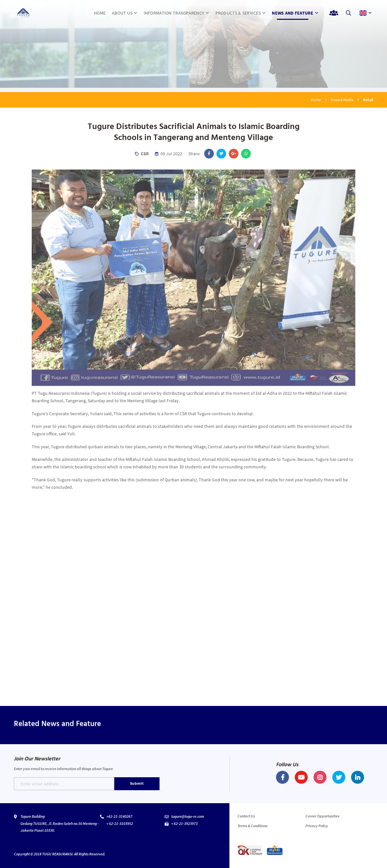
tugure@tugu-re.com (188, 816)
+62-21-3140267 (119, 816)
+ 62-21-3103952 (120, 823)
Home (316, 100)
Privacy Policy (317, 826)
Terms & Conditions (253, 826)
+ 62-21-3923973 (184, 823)
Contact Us (246, 816)
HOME (100, 13)
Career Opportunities (322, 816)
